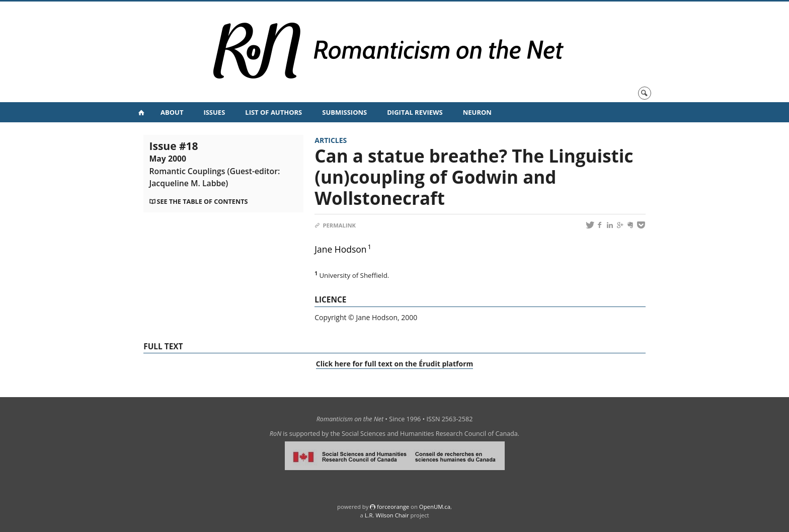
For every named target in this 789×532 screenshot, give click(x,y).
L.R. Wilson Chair (387, 515)
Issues (214, 112)
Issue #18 (215, 164)
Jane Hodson (340, 249)
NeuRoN (477, 112)
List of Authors (273, 112)
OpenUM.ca (435, 507)
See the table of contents (203, 202)
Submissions (344, 112)
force (393, 507)
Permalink (335, 225)
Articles (331, 140)
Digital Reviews (415, 112)
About (172, 112)
